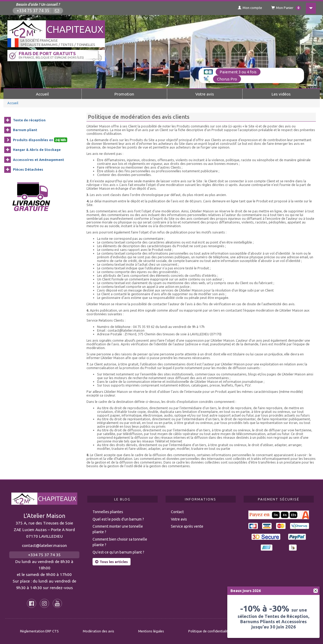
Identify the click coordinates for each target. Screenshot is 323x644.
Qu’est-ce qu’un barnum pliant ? (118, 552)
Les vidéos (281, 94)
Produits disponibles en (40, 140)
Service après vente (187, 526)
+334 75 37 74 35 (33, 11)
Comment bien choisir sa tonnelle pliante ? (120, 542)
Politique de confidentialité (209, 631)
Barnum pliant (25, 130)
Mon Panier (286, 8)
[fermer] (316, 591)
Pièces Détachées (28, 169)
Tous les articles (112, 562)
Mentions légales (151, 631)
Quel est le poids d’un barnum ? (118, 519)
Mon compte (250, 8)
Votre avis (205, 94)
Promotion (124, 94)
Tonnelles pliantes (108, 512)
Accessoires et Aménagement (38, 160)
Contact (177, 512)
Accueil (42, 94)
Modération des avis (98, 631)
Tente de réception (29, 120)
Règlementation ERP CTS (39, 631)
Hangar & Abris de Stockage (37, 150)
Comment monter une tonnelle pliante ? (118, 529)
